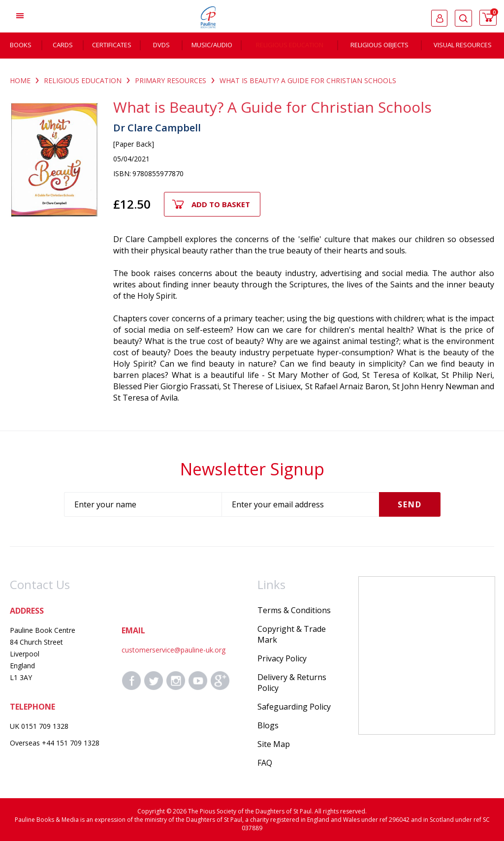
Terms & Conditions (294, 610)
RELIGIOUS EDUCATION (83, 80)
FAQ (265, 763)
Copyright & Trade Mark (292, 634)
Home (20, 80)
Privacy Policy (282, 658)
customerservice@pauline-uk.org (173, 650)
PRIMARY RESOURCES (171, 80)
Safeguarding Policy (294, 707)
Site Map (274, 744)
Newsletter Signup (252, 469)
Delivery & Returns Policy (292, 683)
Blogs (268, 725)
